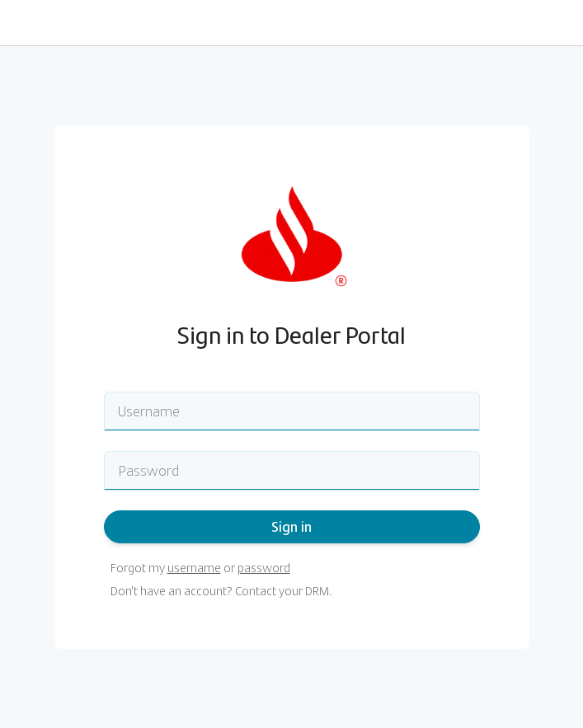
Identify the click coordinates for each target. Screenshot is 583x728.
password (264, 568)
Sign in (291, 527)
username (194, 568)
